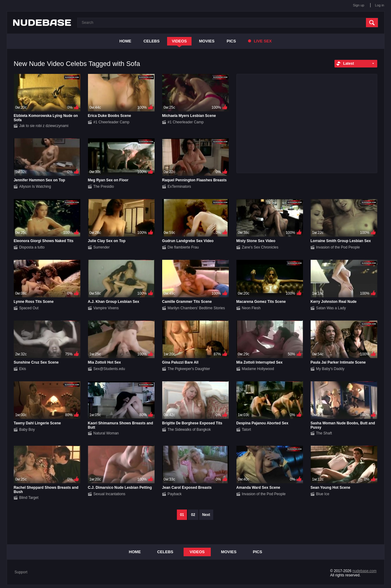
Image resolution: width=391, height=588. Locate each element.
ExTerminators (179, 187)
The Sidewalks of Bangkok (189, 430)
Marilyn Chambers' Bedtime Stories (196, 308)
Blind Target (29, 498)
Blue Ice (323, 494)
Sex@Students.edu (109, 369)
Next (206, 515)
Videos (179, 41)
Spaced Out (29, 308)
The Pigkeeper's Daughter (189, 369)
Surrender (102, 247)
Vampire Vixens (106, 308)
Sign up (358, 5)
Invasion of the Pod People (338, 247)
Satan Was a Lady (331, 308)
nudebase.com (365, 571)
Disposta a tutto (32, 247)
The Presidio (104, 187)
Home (125, 41)
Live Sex (260, 41)
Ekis (23, 369)
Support (21, 572)
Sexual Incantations (110, 494)
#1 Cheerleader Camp (111, 122)
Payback (175, 494)
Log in (380, 5)
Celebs (152, 41)
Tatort (247, 430)
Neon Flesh (251, 308)
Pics (231, 41)
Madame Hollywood (258, 369)
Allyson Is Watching (35, 187)
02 (193, 515)
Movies (207, 41)
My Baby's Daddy (330, 369)
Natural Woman (106, 433)
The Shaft (324, 433)
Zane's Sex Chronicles (260, 247)
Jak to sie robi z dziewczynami (44, 126)
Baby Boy (27, 430)
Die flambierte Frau (183, 247)
